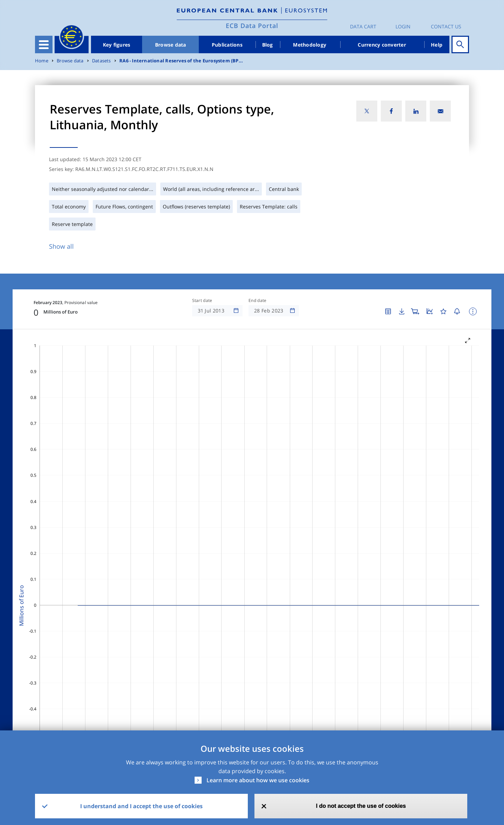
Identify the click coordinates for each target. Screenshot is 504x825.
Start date (202, 301)
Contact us (446, 26)
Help (437, 45)
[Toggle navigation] (44, 44)
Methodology (310, 45)
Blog (268, 45)
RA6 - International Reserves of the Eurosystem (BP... (181, 61)
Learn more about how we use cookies (258, 780)
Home (42, 61)
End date (258, 301)
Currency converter (382, 45)
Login (403, 26)
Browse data (171, 45)
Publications (227, 45)
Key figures (117, 45)
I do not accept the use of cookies (361, 806)
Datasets (101, 61)
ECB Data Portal (252, 26)
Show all (61, 246)
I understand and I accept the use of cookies (141, 806)
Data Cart (363, 26)
